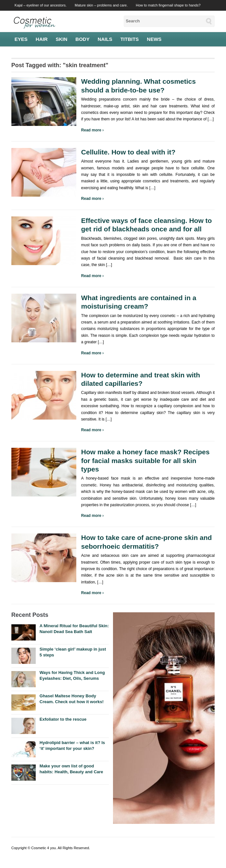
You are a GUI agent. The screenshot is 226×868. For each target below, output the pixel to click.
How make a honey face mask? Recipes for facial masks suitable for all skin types (145, 460)
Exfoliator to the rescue (63, 719)
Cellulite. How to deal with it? (128, 152)
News (154, 39)
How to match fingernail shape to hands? (168, 5)
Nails (105, 39)
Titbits (130, 39)
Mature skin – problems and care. (101, 5)
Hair (42, 39)
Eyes (21, 39)
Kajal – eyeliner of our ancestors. (41, 5)
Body (82, 39)
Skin (62, 39)
